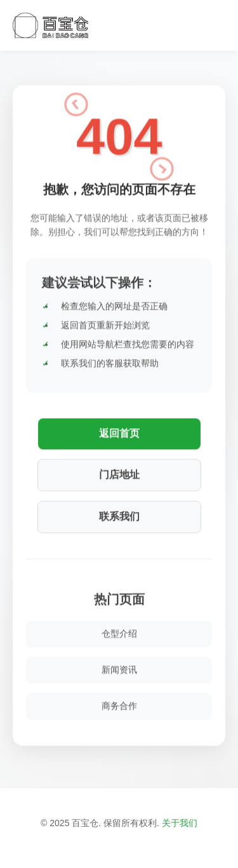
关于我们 (180, 823)
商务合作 (119, 703)
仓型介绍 (119, 631)
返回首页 (119, 431)
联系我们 (119, 514)
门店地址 (119, 472)
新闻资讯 (119, 667)
